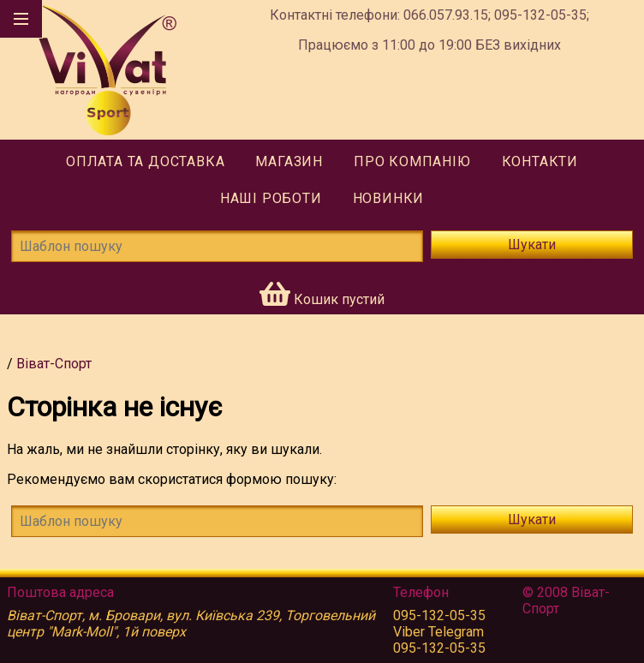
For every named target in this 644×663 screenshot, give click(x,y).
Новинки (389, 198)
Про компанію (412, 161)
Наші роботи (271, 198)
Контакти (540, 161)
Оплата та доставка (145, 161)
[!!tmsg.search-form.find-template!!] (217, 521)
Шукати (532, 245)
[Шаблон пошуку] (217, 246)
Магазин (289, 161)
